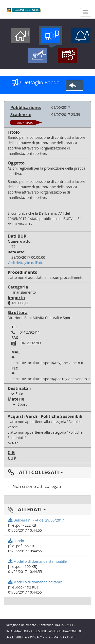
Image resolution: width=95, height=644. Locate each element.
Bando (16, 541)
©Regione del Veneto (21, 625)
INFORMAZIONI (17, 631)
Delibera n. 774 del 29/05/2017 (36, 520)
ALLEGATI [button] (27, 509)
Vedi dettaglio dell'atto (26, 263)
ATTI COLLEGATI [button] (35, 472)
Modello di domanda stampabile (37, 561)
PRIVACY (36, 637)
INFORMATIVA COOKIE (60, 637)
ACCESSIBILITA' (41, 631)
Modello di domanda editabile (35, 582)
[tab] (48, 472)
